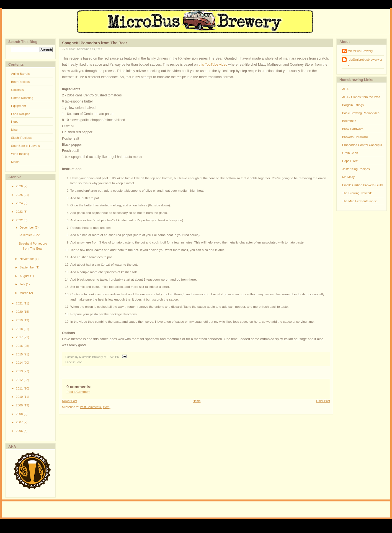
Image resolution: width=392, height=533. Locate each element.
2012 (20, 380)
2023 (20, 212)
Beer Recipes (20, 82)
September (28, 267)
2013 (20, 371)
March (24, 293)
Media (15, 162)
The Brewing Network (357, 193)
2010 (20, 397)
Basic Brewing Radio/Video (361, 113)
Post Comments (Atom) (95, 407)
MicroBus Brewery (360, 51)
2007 (20, 422)
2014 (20, 363)
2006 (20, 431)
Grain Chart (350, 153)
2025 (20, 195)
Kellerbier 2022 (29, 235)
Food (79, 362)
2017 (20, 337)
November (27, 259)
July (23, 284)
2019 (20, 320)
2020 (20, 312)
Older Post (323, 401)
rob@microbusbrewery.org (365, 62)
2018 (20, 329)
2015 (20, 354)
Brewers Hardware (355, 137)
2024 (20, 203)
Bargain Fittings (353, 105)
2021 (20, 303)
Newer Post (70, 401)
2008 (20, 414)
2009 (20, 405)
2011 (20, 388)
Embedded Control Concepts (362, 145)
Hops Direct (350, 161)
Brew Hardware (353, 129)
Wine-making (20, 154)
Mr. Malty (348, 177)
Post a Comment (78, 392)
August (25, 276)
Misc (14, 130)
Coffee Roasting (22, 98)
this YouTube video (213, 65)
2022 (20, 220)
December (27, 227)
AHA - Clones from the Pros (361, 97)
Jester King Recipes (356, 169)
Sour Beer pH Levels (25, 146)
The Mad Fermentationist (359, 201)
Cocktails (17, 90)
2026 (20, 186)
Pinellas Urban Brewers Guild (362, 185)
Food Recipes (21, 114)
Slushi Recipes (21, 138)
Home (197, 401)
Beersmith (349, 121)
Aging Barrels (20, 74)
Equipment (19, 106)
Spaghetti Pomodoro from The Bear (95, 43)
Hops (15, 122)
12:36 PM (113, 357)
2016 (20, 346)
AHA (345, 89)
